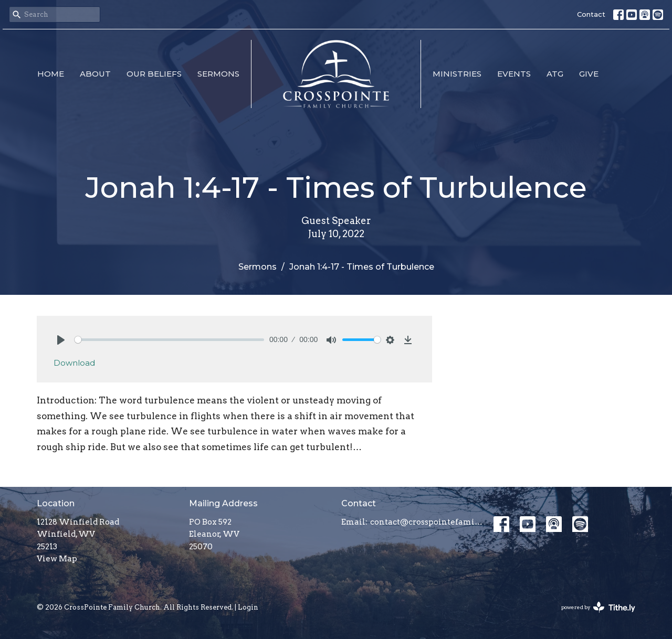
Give (589, 74)
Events (514, 74)
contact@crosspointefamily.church (427, 522)
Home (51, 74)
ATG (555, 74)
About (95, 74)
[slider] (169, 340)
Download (74, 363)
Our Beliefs (154, 74)
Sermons (218, 74)
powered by (598, 607)
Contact (591, 14)
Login (248, 607)
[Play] (61, 340)
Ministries (457, 74)
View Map (57, 559)
